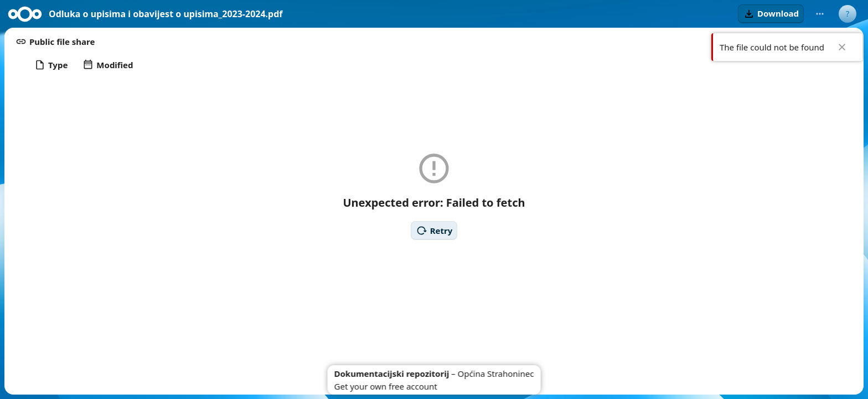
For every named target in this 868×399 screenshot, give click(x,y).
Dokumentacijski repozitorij (392, 374)
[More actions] (820, 14)
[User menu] (848, 14)
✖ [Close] (842, 47)
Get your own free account (386, 386)
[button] (771, 14)
